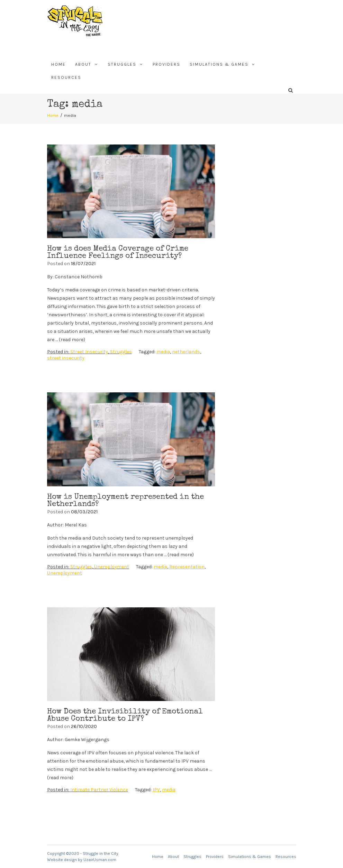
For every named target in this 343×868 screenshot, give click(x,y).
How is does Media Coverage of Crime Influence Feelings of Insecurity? (118, 253)
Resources (66, 77)
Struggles (122, 64)
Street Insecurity (89, 352)
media (163, 352)
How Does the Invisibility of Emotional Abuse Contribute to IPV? (125, 716)
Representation (187, 567)
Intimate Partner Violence (99, 790)
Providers (166, 64)
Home (58, 64)
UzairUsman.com (100, 860)
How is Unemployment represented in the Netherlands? (125, 501)
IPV (156, 790)
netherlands (186, 352)
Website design (62, 860)
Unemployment (112, 567)
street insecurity (66, 358)
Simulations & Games (219, 64)
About (83, 64)
